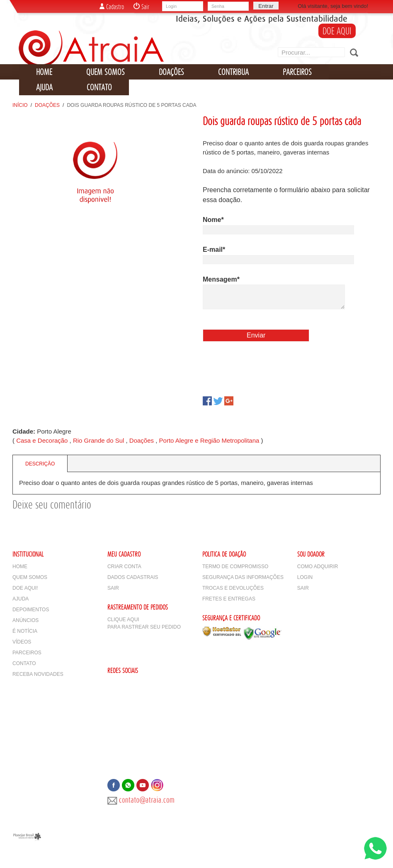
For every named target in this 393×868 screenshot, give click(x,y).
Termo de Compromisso (235, 567)
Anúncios (25, 620)
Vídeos (22, 642)
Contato (24, 663)
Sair (141, 7)
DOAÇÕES (171, 72)
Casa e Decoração (42, 440)
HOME (44, 72)
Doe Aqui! (25, 588)
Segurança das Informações (243, 577)
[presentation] (266, 368)
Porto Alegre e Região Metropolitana (209, 440)
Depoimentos (31, 610)
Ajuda (21, 599)
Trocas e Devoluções (233, 588)
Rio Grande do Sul (98, 440)
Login (305, 577)
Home (20, 567)
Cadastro (112, 7)
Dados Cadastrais (133, 577)
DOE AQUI (337, 31)
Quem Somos (30, 577)
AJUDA (44, 87)
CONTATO (99, 87)
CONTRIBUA (233, 72)
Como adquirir (318, 567)
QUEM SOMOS (106, 72)
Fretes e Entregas (229, 599)
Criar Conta (124, 567)
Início (20, 105)
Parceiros (27, 653)
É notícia (25, 631)
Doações (47, 105)
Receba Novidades (38, 674)
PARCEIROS (297, 72)
